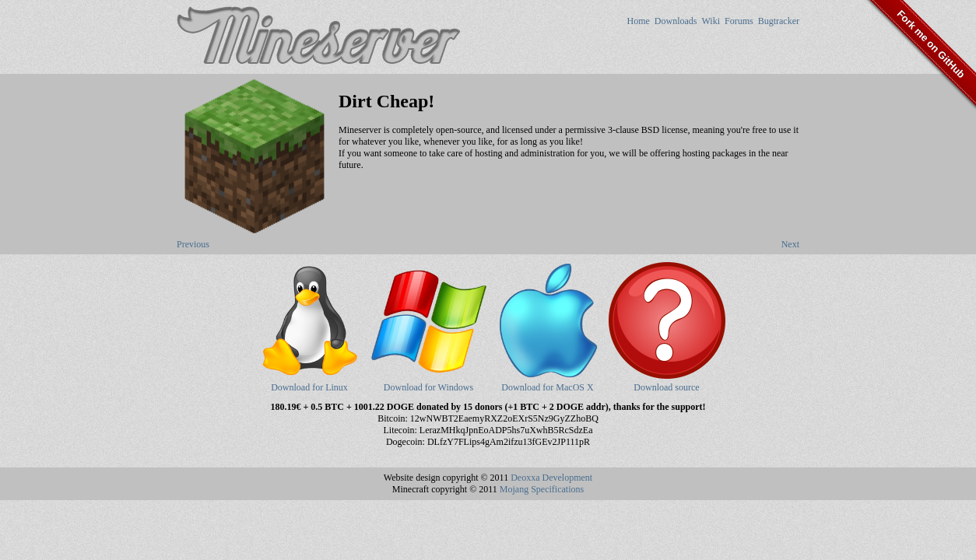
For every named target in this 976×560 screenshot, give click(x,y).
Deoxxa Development (551, 478)
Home (638, 21)
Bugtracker (779, 21)
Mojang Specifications (542, 489)
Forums (739, 21)
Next (790, 244)
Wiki (711, 21)
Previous (193, 244)
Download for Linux (310, 381)
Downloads (676, 21)
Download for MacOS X (548, 381)
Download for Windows (429, 381)
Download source (667, 381)
